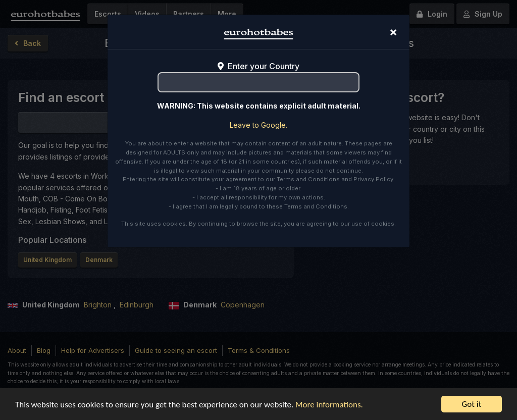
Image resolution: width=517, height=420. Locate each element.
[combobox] (258, 82)
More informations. (329, 405)
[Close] (393, 32)
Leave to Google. (258, 125)
